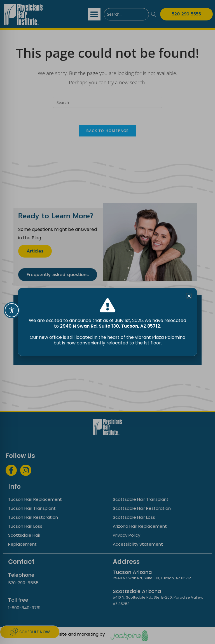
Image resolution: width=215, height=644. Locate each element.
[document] (107, 322)
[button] (189, 296)
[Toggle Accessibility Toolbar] (12, 310)
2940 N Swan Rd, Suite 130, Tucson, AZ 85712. (111, 326)
